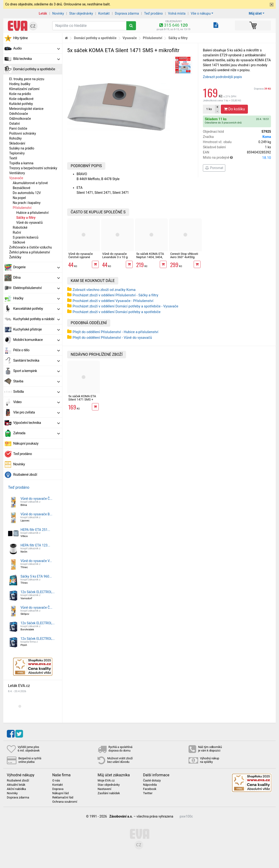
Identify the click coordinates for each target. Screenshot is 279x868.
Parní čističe (18, 128)
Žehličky (15, 257)
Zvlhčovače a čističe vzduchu (31, 247)
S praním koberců (26, 237)
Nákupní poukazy (26, 443)
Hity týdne (21, 38)
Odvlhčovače (19, 114)
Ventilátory (17, 173)
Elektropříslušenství (37, 288)
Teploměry (17, 153)
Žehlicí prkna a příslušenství (30, 252)
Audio (37, 48)
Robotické (20, 227)
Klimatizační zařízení (24, 89)
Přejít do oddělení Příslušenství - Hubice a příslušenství (115, 332)
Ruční (17, 232)
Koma (267, 137)
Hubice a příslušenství (32, 213)
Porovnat (214, 168)
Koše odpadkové (21, 99)
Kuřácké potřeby (21, 104)
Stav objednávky (81, 13)
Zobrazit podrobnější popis (222, 77)
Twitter (148, 793)
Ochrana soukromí (65, 802)
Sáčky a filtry (26, 218)
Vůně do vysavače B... (36, 514)
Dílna (37, 277)
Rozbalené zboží (25, 475)
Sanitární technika (37, 360)
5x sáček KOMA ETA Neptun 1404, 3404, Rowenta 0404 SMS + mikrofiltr (151, 259)
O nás (56, 781)
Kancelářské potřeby (37, 309)
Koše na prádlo (20, 94)
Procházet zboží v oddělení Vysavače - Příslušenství (113, 301)
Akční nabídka (16, 789)
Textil (13, 158)
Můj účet (255, 13)
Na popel (19, 198)
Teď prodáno (153, 13)
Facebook (150, 789)
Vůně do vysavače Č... (36, 499)
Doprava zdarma (127, 13)
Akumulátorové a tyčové (30, 183)
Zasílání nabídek (109, 793)
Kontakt (104, 13)
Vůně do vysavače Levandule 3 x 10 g (115, 255)
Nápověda (150, 785)
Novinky (58, 13)
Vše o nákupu (201, 13)
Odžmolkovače (20, 119)
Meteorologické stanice (26, 109)
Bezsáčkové (21, 188)
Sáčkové (19, 242)
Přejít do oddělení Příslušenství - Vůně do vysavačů (112, 338)
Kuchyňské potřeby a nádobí (37, 319)
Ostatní (14, 124)
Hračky (37, 298)
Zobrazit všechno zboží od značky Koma (104, 290)
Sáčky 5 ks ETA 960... (36, 576)
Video (37, 402)
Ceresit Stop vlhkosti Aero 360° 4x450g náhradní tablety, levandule (184, 259)
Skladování (17, 143)
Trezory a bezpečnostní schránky (33, 168)
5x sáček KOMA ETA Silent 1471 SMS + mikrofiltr (82, 400)
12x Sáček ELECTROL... (38, 592)
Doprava (263, 89)
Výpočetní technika (37, 423)
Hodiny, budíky (20, 84)
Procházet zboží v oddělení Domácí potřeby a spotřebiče (117, 312)
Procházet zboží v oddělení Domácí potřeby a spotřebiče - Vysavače (125, 306)
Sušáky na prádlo (22, 148)
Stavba (37, 381)
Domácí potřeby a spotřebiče (37, 69)
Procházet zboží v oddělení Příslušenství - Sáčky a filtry (115, 295)
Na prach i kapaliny (27, 203)
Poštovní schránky (23, 133)
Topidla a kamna (21, 163)
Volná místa (177, 13)
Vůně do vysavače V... (36, 561)
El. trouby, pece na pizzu (27, 79)
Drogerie (37, 267)
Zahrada (37, 433)
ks (209, 109)
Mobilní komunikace (37, 340)
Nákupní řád (61, 793)
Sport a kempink (37, 371)
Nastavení (104, 789)
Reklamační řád (63, 798)
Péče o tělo (37, 350)
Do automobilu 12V (27, 193)
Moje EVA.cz (106, 781)
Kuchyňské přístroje (37, 329)
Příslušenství (22, 208)
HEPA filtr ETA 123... (35, 545)
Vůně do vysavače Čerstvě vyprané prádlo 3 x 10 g (81, 257)
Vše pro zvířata (37, 412)
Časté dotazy (152, 781)
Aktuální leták (16, 785)
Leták (43, 13)
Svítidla (37, 392)
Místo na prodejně (237, 158)
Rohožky (15, 138)
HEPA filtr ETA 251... (35, 530)
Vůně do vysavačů (29, 223)
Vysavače (16, 178)
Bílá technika (37, 59)
